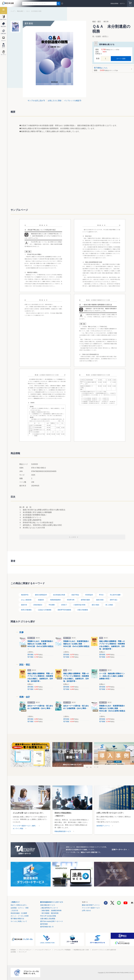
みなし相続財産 (26, 600)
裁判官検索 (44, 924)
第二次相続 (109, 605)
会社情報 (13, 952)
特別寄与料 (71, 600)
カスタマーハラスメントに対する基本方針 (104, 950)
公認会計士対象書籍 (45, 610)
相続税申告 (25, 595)
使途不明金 (75, 595)
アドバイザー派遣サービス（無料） (25, 826)
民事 (21, 632)
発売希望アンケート (103, 826)
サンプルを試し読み (35, 101)
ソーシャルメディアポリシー (43, 950)
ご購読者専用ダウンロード (49, 908)
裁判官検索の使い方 (47, 927)
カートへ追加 (121, 59)
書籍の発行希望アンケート (91, 905)
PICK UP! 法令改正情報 (48, 916)
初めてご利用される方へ (19, 905)
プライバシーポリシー (25, 950)
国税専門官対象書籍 (64, 610)
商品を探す (20, 11)
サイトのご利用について (19, 921)
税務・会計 (25, 697)
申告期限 (52, 605)
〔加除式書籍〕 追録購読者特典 (51, 910)
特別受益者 (89, 595)
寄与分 (101, 595)
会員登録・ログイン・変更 (20, 908)
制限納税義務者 (55, 600)
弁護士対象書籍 (83, 610)
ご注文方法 (14, 910)
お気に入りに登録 (55, 101)
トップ (13, 11)
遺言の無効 (95, 605)
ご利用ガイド (15, 902)
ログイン (122, 4)
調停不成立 (114, 600)
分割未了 (64, 605)
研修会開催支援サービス (63, 831)
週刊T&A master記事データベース (52, 921)
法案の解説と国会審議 (48, 919)
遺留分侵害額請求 (41, 595)
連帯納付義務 (85, 600)
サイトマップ (23, 952)
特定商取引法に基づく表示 (81, 950)
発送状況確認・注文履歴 (19, 913)
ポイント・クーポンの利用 (20, 916)
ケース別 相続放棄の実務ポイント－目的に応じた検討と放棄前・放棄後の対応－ (112, 676)
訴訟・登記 (25, 665)
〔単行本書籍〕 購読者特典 (49, 913)
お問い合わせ (86, 910)
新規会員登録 (114, 4)
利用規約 (13, 950)
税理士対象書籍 (26, 610)
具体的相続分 (38, 605)
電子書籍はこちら (112, 69)
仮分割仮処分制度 (59, 595)
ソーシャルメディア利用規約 (62, 950)
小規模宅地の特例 (79, 605)
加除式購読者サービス (48, 905)
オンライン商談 (18, 828)
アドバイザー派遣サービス (91, 908)
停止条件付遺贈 (115, 595)
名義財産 (41, 600)
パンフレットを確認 (72, 101)
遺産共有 (24, 605)
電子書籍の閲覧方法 (17, 919)
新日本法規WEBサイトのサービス (52, 902)
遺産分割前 (100, 600)
